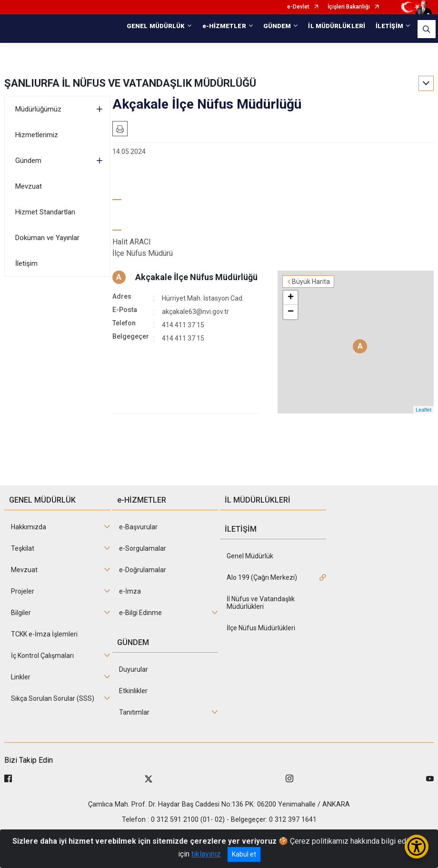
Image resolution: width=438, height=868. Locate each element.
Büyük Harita (311, 282)
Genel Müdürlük (250, 556)
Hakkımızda (29, 527)
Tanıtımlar (134, 712)
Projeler (23, 591)
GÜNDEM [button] (277, 26)
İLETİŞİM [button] (389, 26)
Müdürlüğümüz (38, 109)
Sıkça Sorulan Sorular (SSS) (53, 698)
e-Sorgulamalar (143, 548)
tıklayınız (206, 854)
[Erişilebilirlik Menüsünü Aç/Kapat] (417, 847)
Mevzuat (29, 186)
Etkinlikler (133, 691)
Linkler (21, 677)
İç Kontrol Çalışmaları (42, 656)
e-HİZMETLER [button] (224, 26)
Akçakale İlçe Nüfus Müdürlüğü (196, 277)
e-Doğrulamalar (143, 570)
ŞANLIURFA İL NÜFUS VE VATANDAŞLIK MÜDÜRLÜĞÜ (130, 83)
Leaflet (423, 410)
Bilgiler (21, 613)
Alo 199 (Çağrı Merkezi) (262, 577)
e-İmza (130, 591)
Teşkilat (23, 548)
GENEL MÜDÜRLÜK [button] (156, 26)
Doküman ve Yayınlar (47, 238)
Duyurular (134, 669)
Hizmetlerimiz (37, 135)
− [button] (291, 312)
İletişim (26, 263)
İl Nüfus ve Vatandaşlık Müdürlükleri (261, 603)
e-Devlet (298, 7)
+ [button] (291, 298)
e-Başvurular (138, 527)
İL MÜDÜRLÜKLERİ (337, 26)
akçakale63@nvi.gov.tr (195, 312)
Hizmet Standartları (45, 212)
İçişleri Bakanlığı (349, 7)
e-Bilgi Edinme (140, 613)
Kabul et (244, 854)
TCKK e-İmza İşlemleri (44, 634)
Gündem (28, 161)
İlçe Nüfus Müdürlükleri (261, 628)
